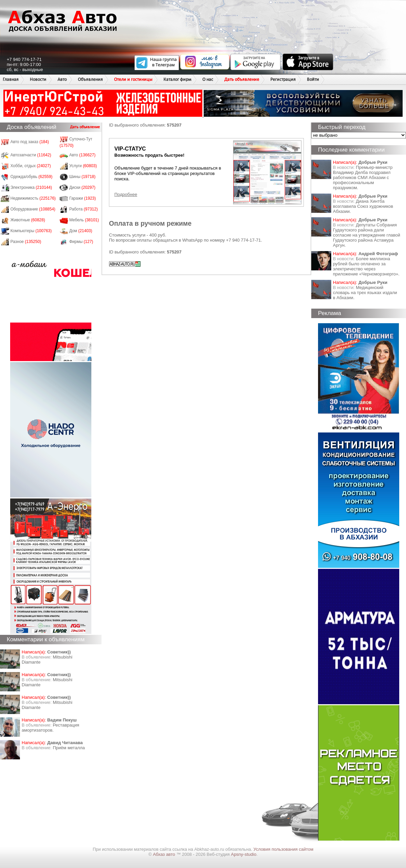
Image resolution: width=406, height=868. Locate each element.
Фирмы (81, 242)
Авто (62, 79)
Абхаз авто (165, 854)
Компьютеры (31, 231)
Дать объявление (242, 79)
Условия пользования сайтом (283, 849)
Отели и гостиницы (133, 79)
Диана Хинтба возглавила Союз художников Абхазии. (363, 206)
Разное (26, 242)
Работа (84, 209)
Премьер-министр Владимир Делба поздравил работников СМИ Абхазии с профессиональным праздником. (363, 177)
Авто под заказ (30, 142)
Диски (83, 187)
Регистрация (283, 79)
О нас (208, 79)
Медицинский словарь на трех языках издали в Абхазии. (365, 293)
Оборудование (33, 209)
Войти (313, 79)
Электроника (31, 187)
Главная (11, 79)
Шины (83, 177)
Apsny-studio (243, 854)
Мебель (84, 220)
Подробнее (126, 194)
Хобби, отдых (31, 166)
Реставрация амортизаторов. (50, 728)
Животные (28, 220)
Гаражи (83, 198)
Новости (38, 79)
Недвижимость (33, 198)
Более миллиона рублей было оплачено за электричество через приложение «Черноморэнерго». (366, 266)
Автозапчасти (31, 155)
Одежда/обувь (31, 177)
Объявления (90, 79)
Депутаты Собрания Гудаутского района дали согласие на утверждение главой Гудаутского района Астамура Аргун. (367, 235)
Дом (81, 231)
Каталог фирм (177, 79)
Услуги (83, 166)
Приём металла (69, 748)
